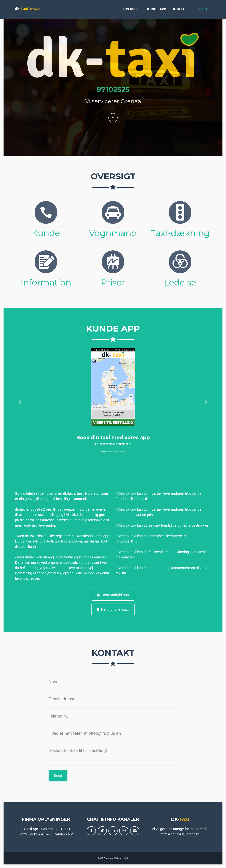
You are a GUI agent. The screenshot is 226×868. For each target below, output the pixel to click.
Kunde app (157, 10)
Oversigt (132, 10)
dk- (175, 819)
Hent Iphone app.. (113, 609)
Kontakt (181, 10)
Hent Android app (113, 595)
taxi (184, 819)
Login (202, 11)
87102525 (113, 89)
